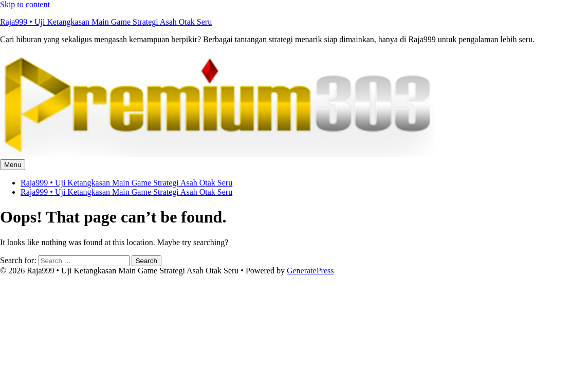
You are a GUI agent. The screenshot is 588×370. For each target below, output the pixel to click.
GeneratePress (310, 271)
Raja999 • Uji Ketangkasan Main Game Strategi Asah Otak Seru (106, 22)
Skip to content (25, 4)
